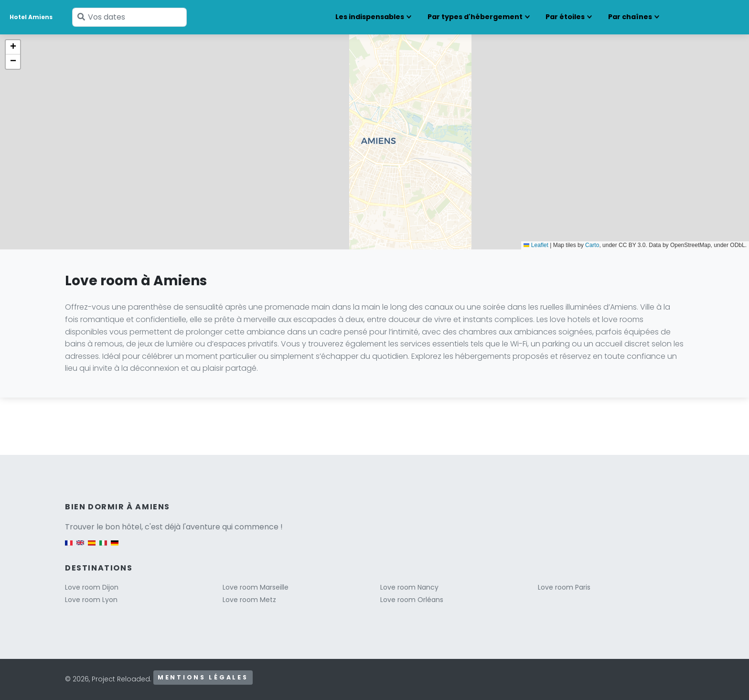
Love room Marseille (256, 587)
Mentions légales (203, 677)
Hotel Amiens (31, 17)
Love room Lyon (91, 600)
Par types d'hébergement (475, 17)
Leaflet (536, 245)
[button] (13, 47)
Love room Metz (249, 600)
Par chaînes (630, 17)
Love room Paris (564, 587)
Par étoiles (565, 17)
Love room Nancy (409, 587)
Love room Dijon (92, 587)
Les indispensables (370, 17)
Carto (592, 245)
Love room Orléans (412, 600)
